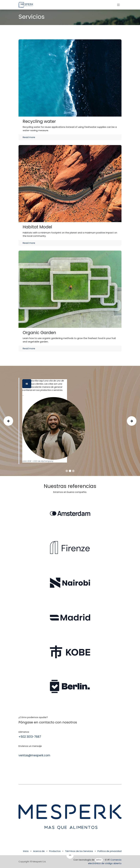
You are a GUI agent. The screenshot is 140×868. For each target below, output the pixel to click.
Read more (29, 137)
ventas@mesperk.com (34, 755)
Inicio (26, 851)
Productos (55, 851)
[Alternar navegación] (118, 5)
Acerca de (39, 851)
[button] (70, 855)
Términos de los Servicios (79, 851)
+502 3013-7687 (30, 737)
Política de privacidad (109, 851)
